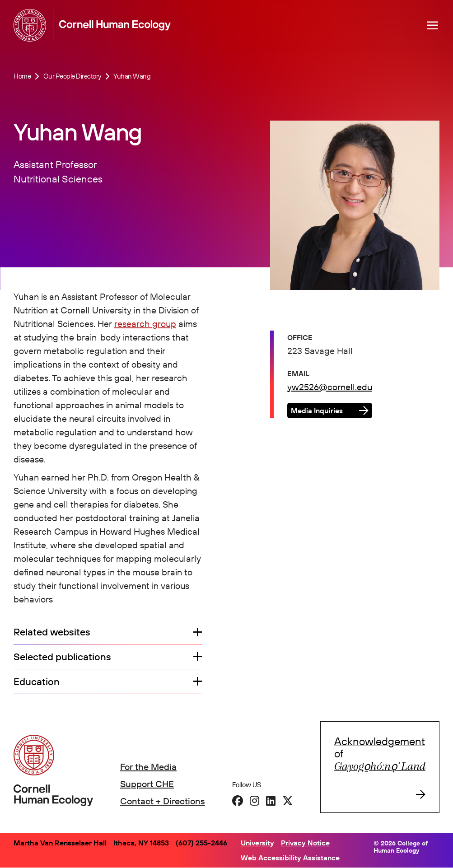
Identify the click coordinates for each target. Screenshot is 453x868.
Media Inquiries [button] (317, 411)
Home (22, 76)
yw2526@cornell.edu (330, 387)
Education (37, 682)
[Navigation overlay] (433, 25)
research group (145, 324)
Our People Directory (72, 76)
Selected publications (62, 657)
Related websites (52, 632)
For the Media (148, 767)
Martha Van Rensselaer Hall (60, 843)
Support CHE (147, 784)
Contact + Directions (163, 801)
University (257, 843)
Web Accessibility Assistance (290, 858)
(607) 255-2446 (201, 843)
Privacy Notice (305, 843)
